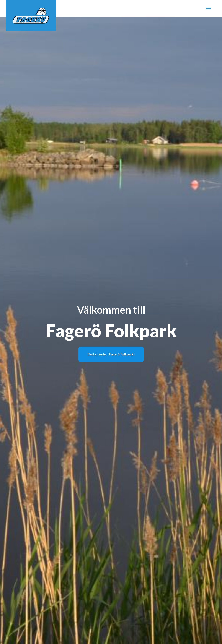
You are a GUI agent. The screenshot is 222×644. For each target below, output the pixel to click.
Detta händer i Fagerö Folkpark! (111, 354)
